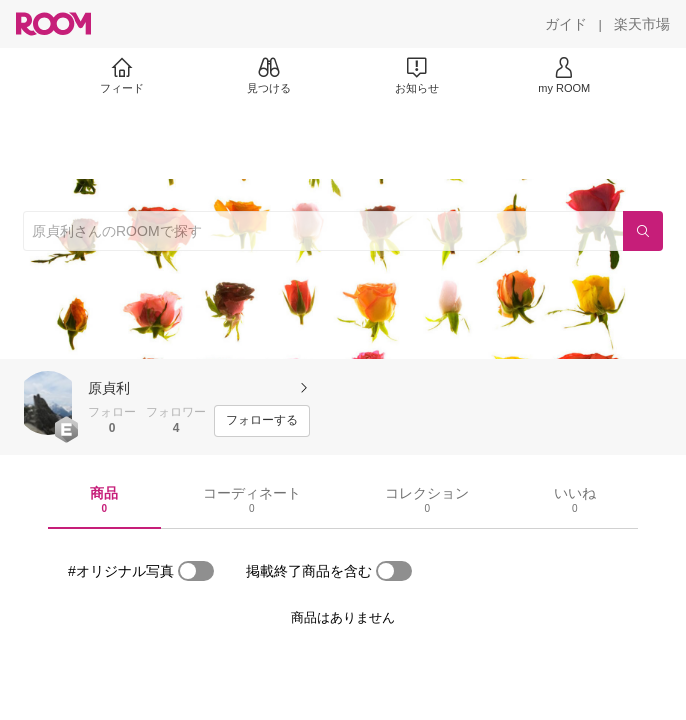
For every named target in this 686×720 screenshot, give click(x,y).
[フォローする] (262, 421)
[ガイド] (566, 24)
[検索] (643, 231)
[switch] (196, 571)
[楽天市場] (642, 24)
